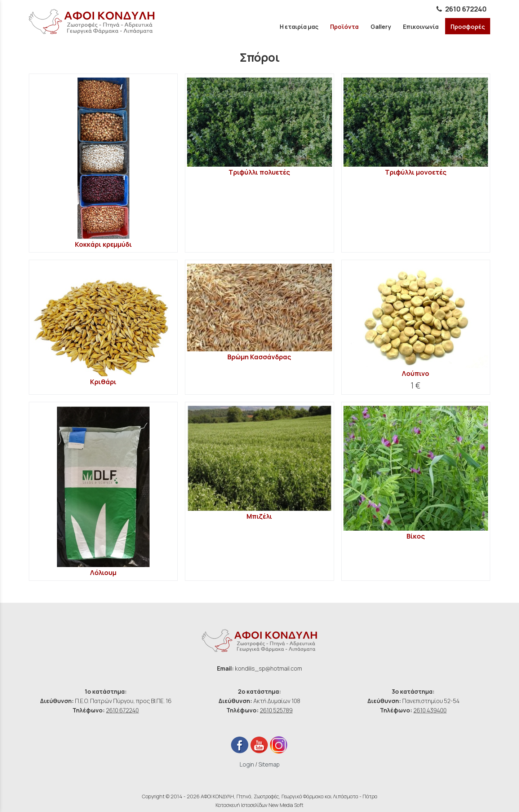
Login (247, 764)
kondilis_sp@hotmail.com (269, 668)
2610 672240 (122, 710)
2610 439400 (430, 710)
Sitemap (269, 764)
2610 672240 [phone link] (466, 9)
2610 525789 (276, 710)
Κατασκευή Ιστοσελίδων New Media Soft (259, 805)
